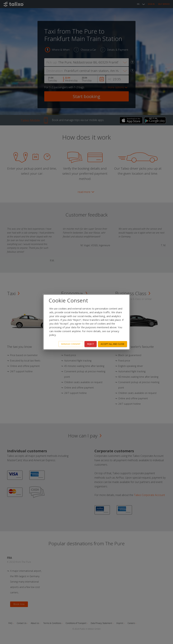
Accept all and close (113, 344)
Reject (91, 344)
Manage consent (71, 344)
